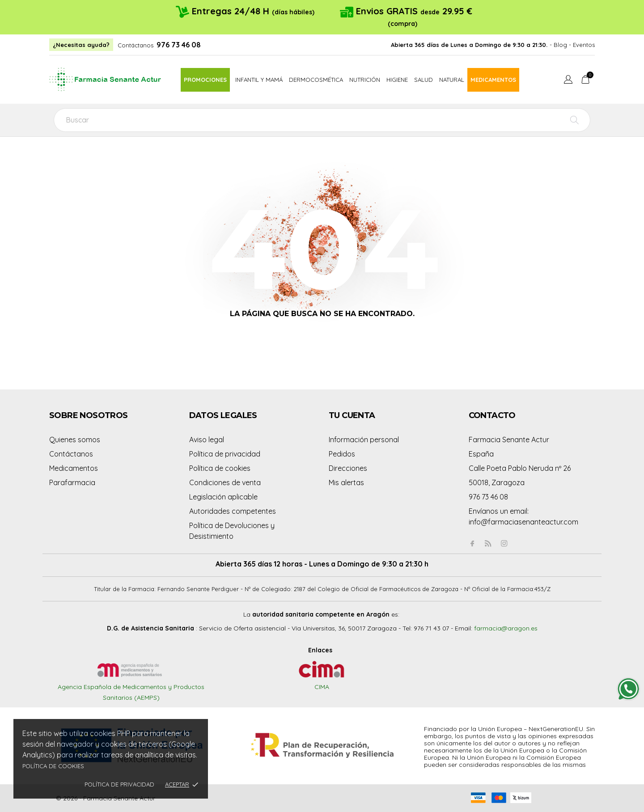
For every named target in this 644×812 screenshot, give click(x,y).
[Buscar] (322, 120)
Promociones (205, 80)
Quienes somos (75, 440)
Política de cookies (53, 766)
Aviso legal (207, 440)
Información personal (364, 440)
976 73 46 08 (179, 45)
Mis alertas (346, 482)
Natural (452, 80)
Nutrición (365, 80)
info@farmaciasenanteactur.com (523, 522)
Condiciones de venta (225, 482)
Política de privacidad (119, 784)
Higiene (397, 80)
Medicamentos (493, 80)
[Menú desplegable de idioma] (568, 80)
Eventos (584, 45)
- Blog (558, 45)
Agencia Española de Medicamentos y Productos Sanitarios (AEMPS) (131, 683)
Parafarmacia (72, 482)
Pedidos (342, 454)
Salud (424, 80)
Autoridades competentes (233, 511)
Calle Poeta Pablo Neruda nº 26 (520, 468)
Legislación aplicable (223, 497)
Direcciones (348, 468)
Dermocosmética (316, 80)
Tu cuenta (352, 415)
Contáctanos (136, 45)
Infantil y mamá (259, 80)
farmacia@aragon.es (506, 628)
